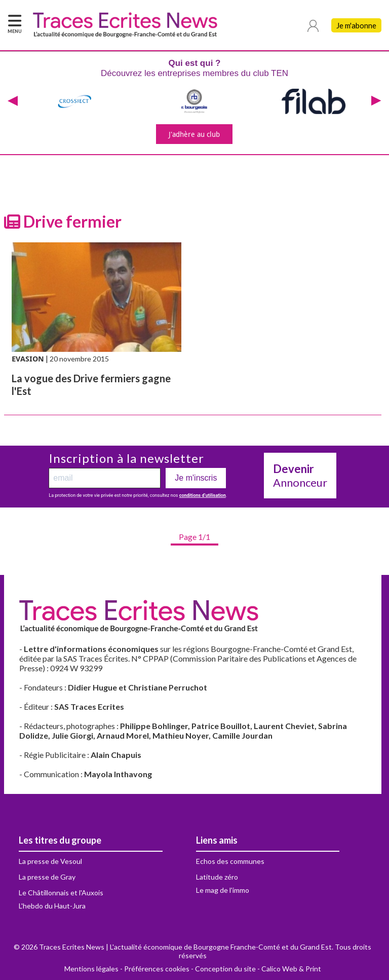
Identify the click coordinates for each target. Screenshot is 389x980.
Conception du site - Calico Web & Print (258, 969)
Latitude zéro (217, 877)
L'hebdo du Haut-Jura (52, 906)
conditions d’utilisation (203, 495)
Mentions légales (91, 969)
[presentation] (13, 101)
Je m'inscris (196, 478)
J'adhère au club (194, 134)
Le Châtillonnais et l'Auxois (61, 893)
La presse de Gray (47, 877)
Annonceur (300, 476)
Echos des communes (230, 861)
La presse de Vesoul (50, 861)
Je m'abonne (356, 25)
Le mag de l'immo (223, 890)
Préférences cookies (157, 969)
